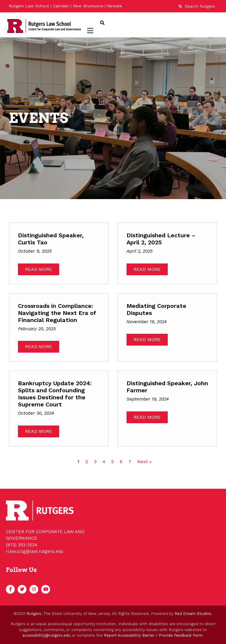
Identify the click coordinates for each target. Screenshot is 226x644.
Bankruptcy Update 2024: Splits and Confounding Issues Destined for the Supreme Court (55, 394)
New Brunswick (88, 6)
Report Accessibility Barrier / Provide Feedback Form (153, 635)
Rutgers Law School (29, 6)
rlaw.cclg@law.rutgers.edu (35, 551)
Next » (144, 462)
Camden (61, 6)
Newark (114, 6)
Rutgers (34, 614)
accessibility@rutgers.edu (46, 635)
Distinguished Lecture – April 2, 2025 (161, 239)
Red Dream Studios (193, 614)
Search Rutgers (197, 6)
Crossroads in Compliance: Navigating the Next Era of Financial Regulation (57, 313)
